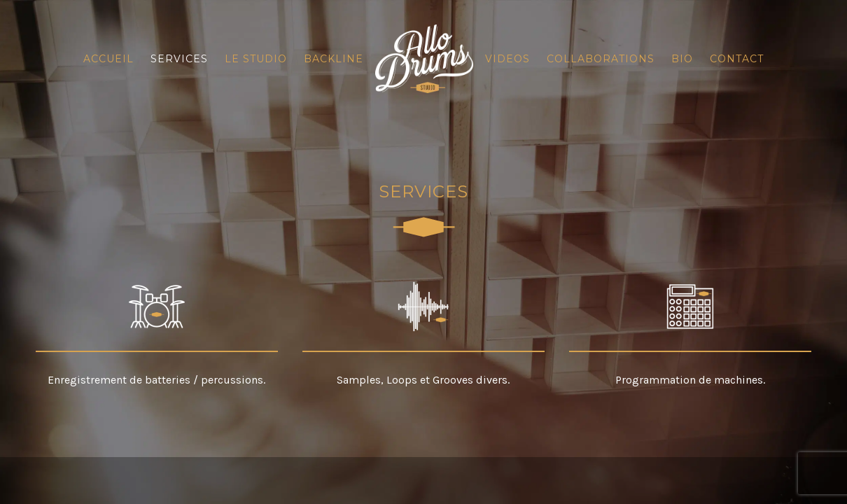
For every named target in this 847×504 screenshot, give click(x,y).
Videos (507, 59)
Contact (737, 59)
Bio (682, 59)
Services (179, 59)
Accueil (108, 59)
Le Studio (256, 59)
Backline (334, 59)
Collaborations (601, 59)
